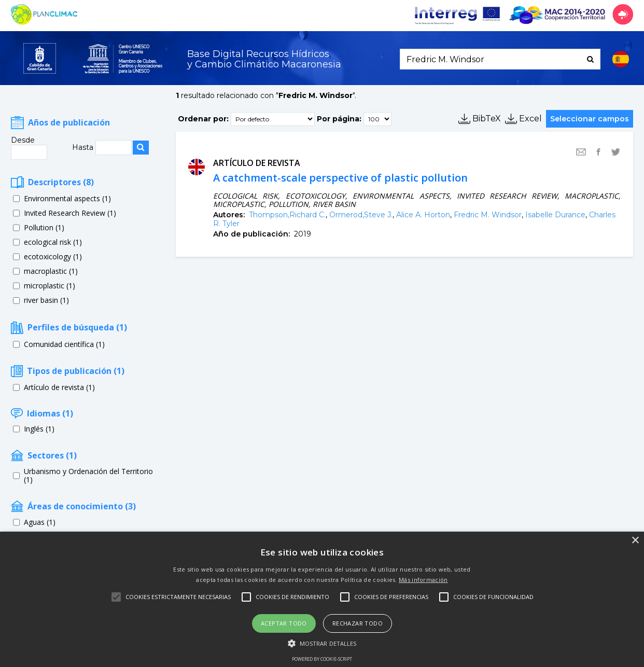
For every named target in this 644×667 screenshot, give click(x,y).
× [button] (635, 541)
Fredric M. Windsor (488, 215)
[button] (322, 643)
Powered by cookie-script (322, 659)
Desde (23, 140)
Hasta (84, 147)
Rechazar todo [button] (358, 623)
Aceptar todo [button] (284, 623)
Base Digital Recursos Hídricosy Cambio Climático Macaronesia (264, 59)
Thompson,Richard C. (287, 215)
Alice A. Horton (423, 215)
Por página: (339, 118)
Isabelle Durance (555, 215)
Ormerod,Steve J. (361, 215)
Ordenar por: (203, 118)
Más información (423, 580)
